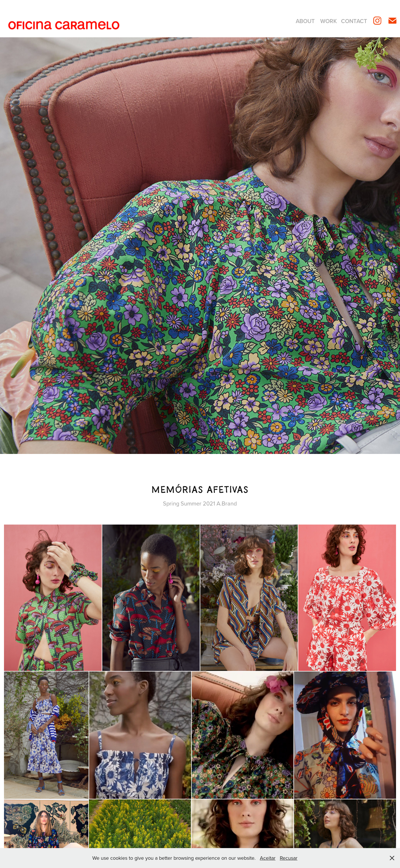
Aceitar (268, 858)
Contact (354, 21)
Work (328, 21)
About (305, 21)
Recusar (289, 858)
